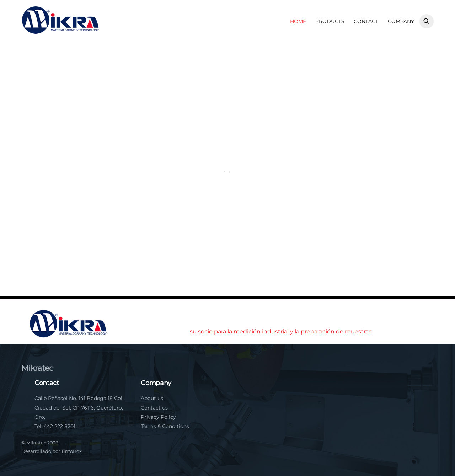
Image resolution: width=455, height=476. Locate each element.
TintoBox (71, 451)
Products (330, 21)
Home (298, 21)
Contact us (154, 408)
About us (152, 398)
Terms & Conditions (165, 426)
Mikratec (36, 443)
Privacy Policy (158, 417)
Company (401, 21)
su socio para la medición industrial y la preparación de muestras (281, 331)
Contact (366, 21)
